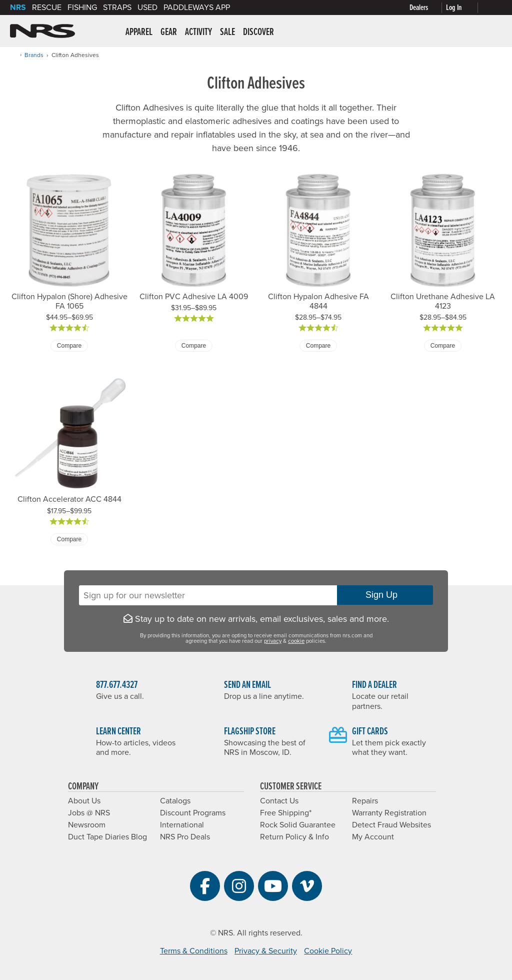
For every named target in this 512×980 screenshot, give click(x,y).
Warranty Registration (389, 813)
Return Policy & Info (294, 837)
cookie (296, 641)
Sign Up (385, 595)
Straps (117, 8)
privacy (273, 641)
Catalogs (175, 801)
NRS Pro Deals (185, 837)
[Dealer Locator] (428, 8)
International (182, 825)
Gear (169, 33)
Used (147, 8)
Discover (258, 33)
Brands (34, 55)
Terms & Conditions (194, 951)
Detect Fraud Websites (391, 825)
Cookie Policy (328, 951)
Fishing (82, 8)
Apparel (139, 33)
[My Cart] (492, 8)
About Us (84, 801)
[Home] (13, 55)
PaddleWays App (197, 8)
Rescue (47, 8)
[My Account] (464, 8)
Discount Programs (193, 813)
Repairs (365, 801)
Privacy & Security (266, 951)
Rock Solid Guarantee (298, 825)
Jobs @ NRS (89, 813)
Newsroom (87, 825)
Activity (198, 33)
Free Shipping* (286, 813)
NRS (18, 8)
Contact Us (279, 801)
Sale (227, 33)
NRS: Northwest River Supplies (42, 31)
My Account (373, 837)
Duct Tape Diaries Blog (107, 837)
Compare (69, 346)
